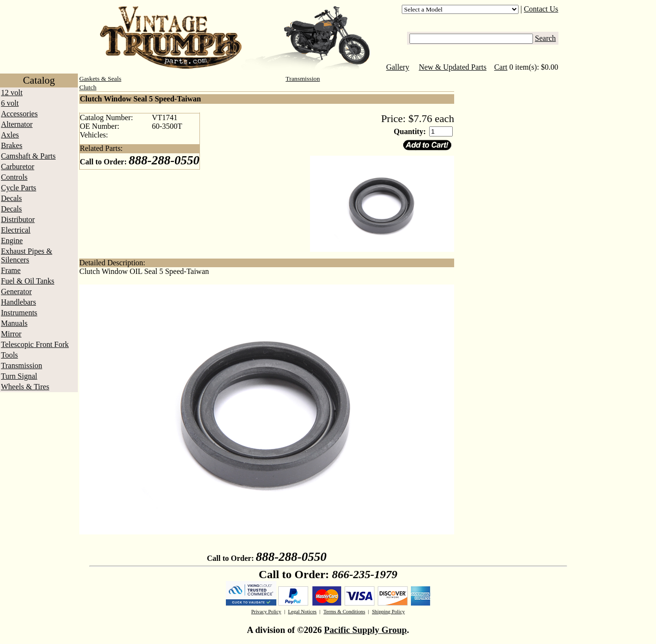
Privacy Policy (266, 612)
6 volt (10, 103)
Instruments (19, 313)
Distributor (18, 219)
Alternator (17, 124)
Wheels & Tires (25, 387)
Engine (12, 241)
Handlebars (19, 302)
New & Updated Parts (452, 67)
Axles (10, 135)
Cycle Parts (19, 188)
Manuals (14, 323)
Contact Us (541, 9)
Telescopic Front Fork (35, 344)
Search (545, 38)
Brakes (12, 145)
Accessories (19, 114)
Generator (16, 291)
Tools (9, 355)
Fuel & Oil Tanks (28, 281)
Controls (14, 177)
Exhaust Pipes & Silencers (27, 255)
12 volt (12, 93)
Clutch (88, 87)
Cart (501, 67)
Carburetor (18, 167)
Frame (11, 270)
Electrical (16, 230)
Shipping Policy (388, 612)
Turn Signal (19, 376)
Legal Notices (302, 612)
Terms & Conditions (344, 612)
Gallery (397, 67)
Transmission (22, 365)
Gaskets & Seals (100, 79)
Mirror (11, 334)
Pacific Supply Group (365, 630)
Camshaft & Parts (28, 156)
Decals (12, 198)
